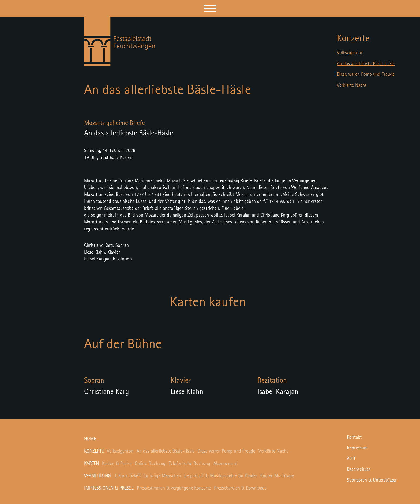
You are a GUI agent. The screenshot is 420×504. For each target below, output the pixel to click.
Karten (91, 464)
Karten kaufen (208, 302)
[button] (210, 8)
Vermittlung (97, 476)
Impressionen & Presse (109, 488)
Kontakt (354, 437)
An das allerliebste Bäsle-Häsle (366, 64)
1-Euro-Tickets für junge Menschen (148, 476)
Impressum (357, 448)
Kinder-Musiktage (277, 476)
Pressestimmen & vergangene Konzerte (174, 488)
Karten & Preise (117, 464)
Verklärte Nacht (352, 85)
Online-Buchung (150, 464)
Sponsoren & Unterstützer (372, 480)
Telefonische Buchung (190, 464)
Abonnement (226, 464)
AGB (351, 459)
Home (90, 439)
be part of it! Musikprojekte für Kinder (221, 476)
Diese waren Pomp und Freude (366, 74)
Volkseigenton (350, 53)
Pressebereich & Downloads (240, 488)
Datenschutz (359, 469)
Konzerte (353, 39)
